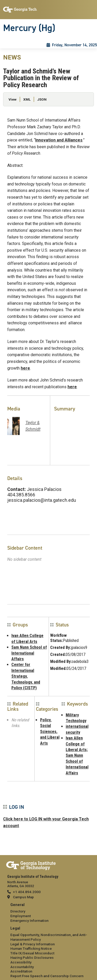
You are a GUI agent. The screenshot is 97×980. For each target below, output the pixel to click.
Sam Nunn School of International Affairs (29, 653)
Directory (18, 911)
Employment (21, 916)
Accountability (22, 967)
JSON (42, 99)
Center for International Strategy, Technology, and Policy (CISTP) (26, 676)
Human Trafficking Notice (31, 948)
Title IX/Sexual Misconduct (32, 953)
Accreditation (21, 971)
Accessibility (21, 962)
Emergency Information (29, 921)
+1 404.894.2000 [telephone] (27, 892)
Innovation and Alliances (59, 140)
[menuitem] (48, 913)
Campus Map (23, 897)
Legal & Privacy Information (33, 944)
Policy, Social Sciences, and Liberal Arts (50, 732)
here (25, 368)
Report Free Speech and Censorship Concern (47, 976)
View (13, 99)
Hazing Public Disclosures (32, 957)
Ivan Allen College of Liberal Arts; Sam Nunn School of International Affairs (77, 755)
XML (27, 99)
